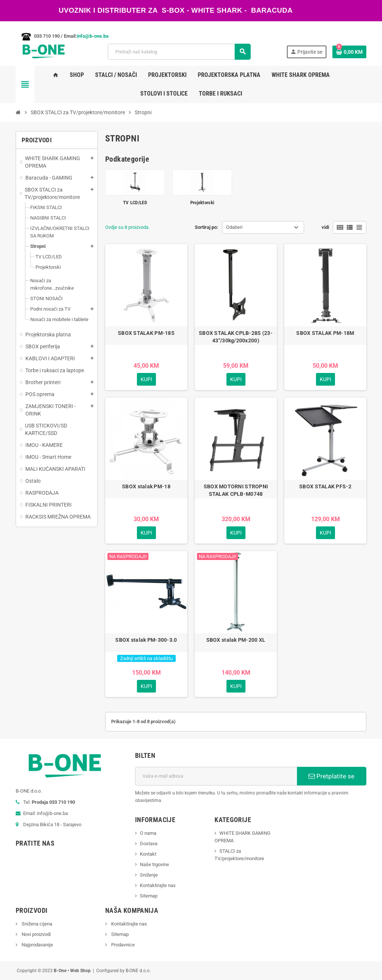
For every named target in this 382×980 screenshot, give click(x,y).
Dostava (149, 844)
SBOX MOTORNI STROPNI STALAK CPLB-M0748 (236, 490)
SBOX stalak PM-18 (146, 486)
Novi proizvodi (36, 934)
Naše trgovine (154, 864)
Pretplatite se (331, 776)
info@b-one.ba (93, 36)
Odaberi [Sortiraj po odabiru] (234, 227)
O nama (148, 833)
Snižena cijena (36, 924)
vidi (325, 227)
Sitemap (149, 896)
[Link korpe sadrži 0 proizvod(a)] (349, 52)
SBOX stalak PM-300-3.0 (146, 640)
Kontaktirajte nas (158, 885)
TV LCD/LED (135, 203)
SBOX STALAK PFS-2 (325, 486)
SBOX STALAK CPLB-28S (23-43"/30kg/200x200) (236, 337)
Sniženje (149, 875)
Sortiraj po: (206, 227)
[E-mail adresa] (216, 776)
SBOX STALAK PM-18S (146, 333)
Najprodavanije (37, 945)
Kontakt (148, 854)
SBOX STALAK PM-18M (325, 333)
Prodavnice (122, 945)
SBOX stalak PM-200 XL (236, 640)
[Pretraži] (179, 52)
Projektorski (202, 203)
